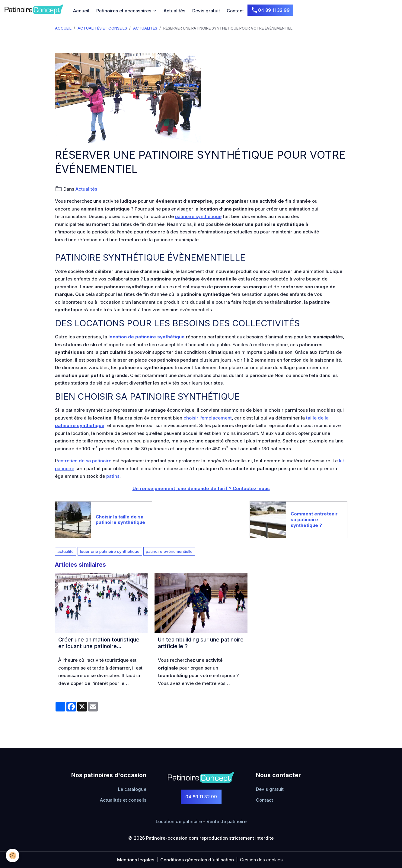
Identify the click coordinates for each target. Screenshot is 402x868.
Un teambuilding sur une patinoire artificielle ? (201, 643)
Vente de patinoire (227, 821)
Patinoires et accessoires (124, 11)
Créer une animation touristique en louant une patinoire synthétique (99, 643)
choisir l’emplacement (208, 418)
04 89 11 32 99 (270, 10)
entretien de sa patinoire (85, 461)
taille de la (317, 418)
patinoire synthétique (198, 216)
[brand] (35, 9)
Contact (235, 11)
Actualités (174, 11)
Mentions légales (136, 860)
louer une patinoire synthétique (110, 551)
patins (113, 476)
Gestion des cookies (261, 860)
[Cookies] (13, 855)
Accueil (81, 11)
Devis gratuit (206, 11)
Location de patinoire (179, 821)
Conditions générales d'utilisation (197, 860)
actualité (65, 551)
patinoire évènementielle (169, 551)
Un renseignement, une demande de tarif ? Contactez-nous (201, 488)
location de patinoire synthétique (147, 337)
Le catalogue (132, 789)
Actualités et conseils (102, 28)
